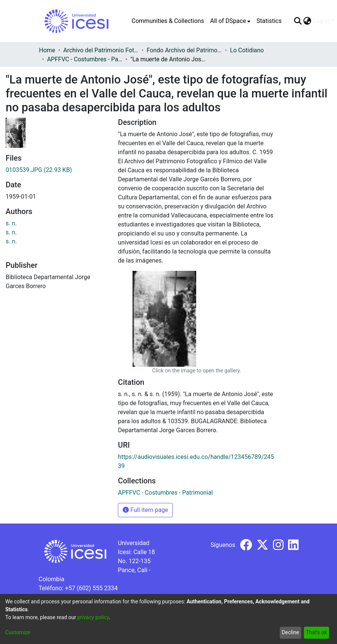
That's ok (316, 632)
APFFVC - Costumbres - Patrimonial (85, 59)
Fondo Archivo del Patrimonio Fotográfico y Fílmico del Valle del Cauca (184, 50)
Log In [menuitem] (321, 21)
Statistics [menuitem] (269, 21)
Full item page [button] (145, 510)
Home (47, 50)
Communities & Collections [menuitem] (168, 21)
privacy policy (93, 617)
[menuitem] (230, 21)
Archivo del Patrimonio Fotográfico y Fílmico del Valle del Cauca (101, 50)
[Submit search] (298, 21)
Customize (18, 632)
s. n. (11, 223)
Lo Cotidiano (247, 50)
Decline (290, 632)
